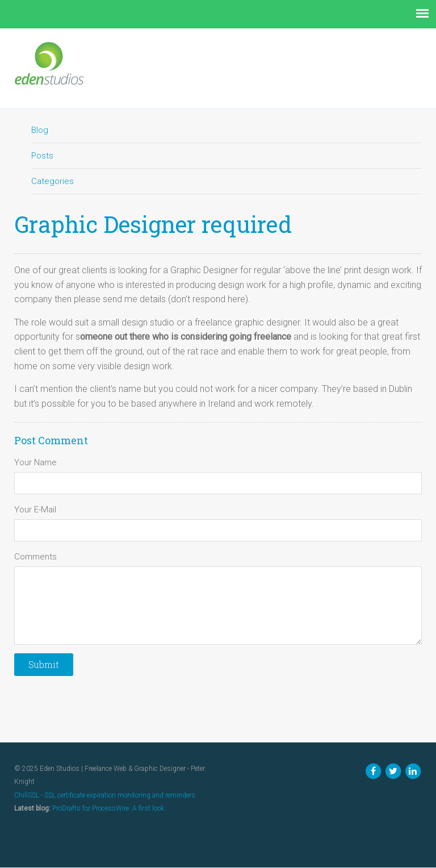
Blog (40, 130)
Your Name (35, 462)
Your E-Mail (35, 510)
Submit (44, 664)
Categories (53, 181)
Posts (42, 156)
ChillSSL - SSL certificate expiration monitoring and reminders (105, 795)
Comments (35, 557)
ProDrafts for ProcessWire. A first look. (109, 808)
